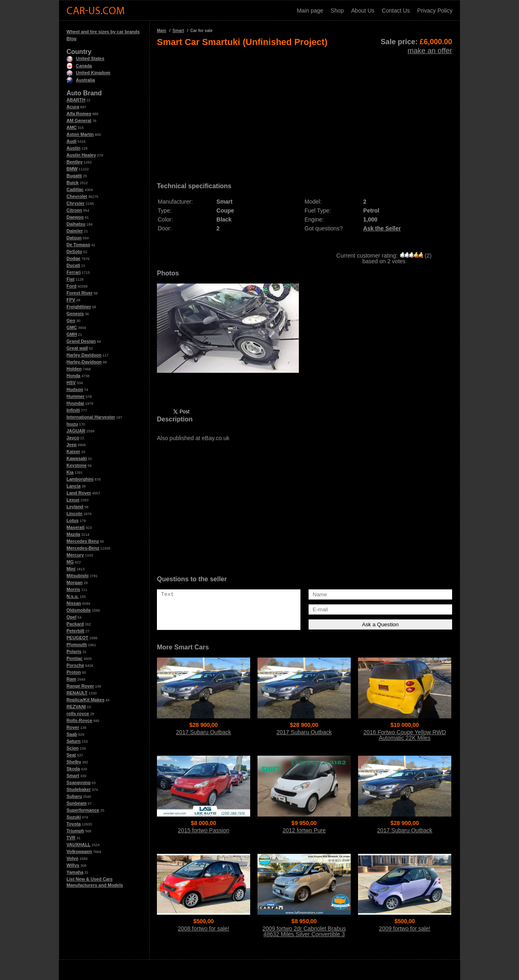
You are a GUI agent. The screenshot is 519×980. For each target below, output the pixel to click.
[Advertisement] (305, 112)
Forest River (79, 293)
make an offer (430, 51)
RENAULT (77, 693)
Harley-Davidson (84, 362)
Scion (73, 748)
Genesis (75, 314)
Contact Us (396, 11)
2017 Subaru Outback (204, 732)
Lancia (74, 486)
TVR (71, 838)
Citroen (74, 210)
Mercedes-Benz (83, 548)
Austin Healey (81, 155)
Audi (71, 141)
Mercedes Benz (83, 541)
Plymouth (77, 645)
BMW (72, 169)
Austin (73, 148)
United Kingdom (88, 73)
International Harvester (91, 417)
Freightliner (79, 307)
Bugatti (74, 176)
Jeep (72, 445)
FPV (71, 300)
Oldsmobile (79, 610)
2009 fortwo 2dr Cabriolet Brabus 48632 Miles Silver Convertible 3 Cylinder (304, 934)
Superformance (83, 810)
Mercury (75, 555)
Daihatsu (76, 224)
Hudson (75, 389)
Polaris (74, 651)
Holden (74, 369)
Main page (310, 11)
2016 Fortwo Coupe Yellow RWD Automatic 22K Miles (405, 735)
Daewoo (75, 217)
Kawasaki (77, 458)
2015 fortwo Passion (204, 830)
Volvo (72, 858)
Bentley (75, 162)
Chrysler (76, 203)
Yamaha (75, 872)
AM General (79, 120)
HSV (71, 383)
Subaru (74, 796)
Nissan (74, 603)
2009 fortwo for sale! (405, 928)
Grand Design (81, 341)
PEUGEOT (77, 638)
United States (85, 58)
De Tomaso (78, 245)
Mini (71, 569)
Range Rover (80, 686)
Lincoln (74, 514)
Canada (79, 66)
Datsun (74, 238)
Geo (71, 320)
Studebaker (79, 789)
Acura (73, 107)
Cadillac (75, 189)
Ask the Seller (382, 228)
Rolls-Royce (79, 720)
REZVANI (76, 707)
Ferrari (74, 272)
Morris (73, 589)
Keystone (77, 465)
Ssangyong (78, 782)
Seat (71, 755)
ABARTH (76, 100)
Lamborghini (80, 479)
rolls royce (78, 714)
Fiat (71, 279)
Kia (70, 472)
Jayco (73, 438)
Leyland (75, 507)
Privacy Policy (435, 11)
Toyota (74, 824)
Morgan (75, 582)
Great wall (77, 348)
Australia (81, 80)
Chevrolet (77, 196)
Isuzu (72, 424)
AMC (72, 127)
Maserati (76, 527)
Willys (73, 865)
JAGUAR (76, 431)
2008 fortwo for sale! (204, 928)
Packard (75, 624)
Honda (73, 376)
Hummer (76, 396)
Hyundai (75, 403)
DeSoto (74, 251)
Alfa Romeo (79, 114)
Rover (73, 727)
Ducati (73, 265)
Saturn (74, 741)
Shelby (74, 762)
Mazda (73, 534)
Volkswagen (79, 851)
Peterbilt (75, 631)
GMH (72, 334)
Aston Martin (80, 134)
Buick (73, 183)
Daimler (75, 231)
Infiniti (73, 410)
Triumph (75, 831)
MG (70, 562)
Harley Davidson (84, 355)
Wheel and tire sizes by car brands (103, 32)
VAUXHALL (78, 845)
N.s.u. (73, 596)
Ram (71, 679)
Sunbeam (77, 803)
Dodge (73, 258)
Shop (337, 11)
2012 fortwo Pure (304, 830)
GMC (72, 327)
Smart (73, 776)
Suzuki (74, 817)
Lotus (73, 520)
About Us (363, 11)
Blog (71, 39)
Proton (74, 672)
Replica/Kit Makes (86, 700)
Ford (71, 286)
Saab (72, 734)
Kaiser (73, 451)
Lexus (73, 500)
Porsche (75, 665)
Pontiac (75, 658)
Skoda (73, 769)
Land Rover (79, 493)
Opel (71, 617)
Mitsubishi (77, 576)
